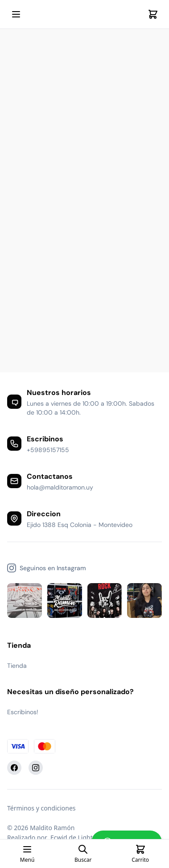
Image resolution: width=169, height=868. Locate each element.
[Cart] (153, 14)
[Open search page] (83, 854)
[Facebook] (14, 768)
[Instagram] (36, 768)
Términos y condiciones (41, 808)
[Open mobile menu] (16, 14)
